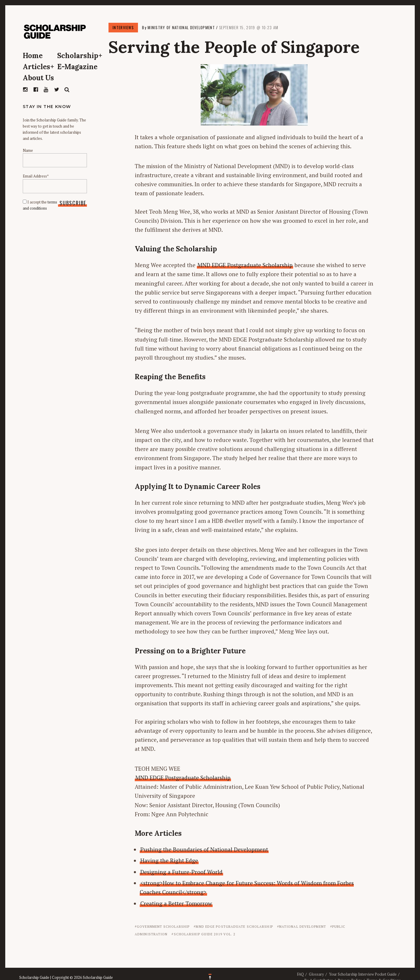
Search (67, 90)
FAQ (300, 974)
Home (33, 56)
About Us (38, 78)
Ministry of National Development (181, 27)
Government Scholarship (163, 927)
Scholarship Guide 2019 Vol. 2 (205, 934)
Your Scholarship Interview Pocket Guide (363, 974)
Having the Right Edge (169, 860)
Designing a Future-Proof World (181, 872)
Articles (38, 67)
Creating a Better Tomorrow (176, 903)
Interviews (123, 27)
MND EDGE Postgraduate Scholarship (245, 265)
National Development (303, 927)
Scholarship (80, 56)
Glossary (316, 974)
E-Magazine (77, 67)
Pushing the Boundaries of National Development (204, 849)
